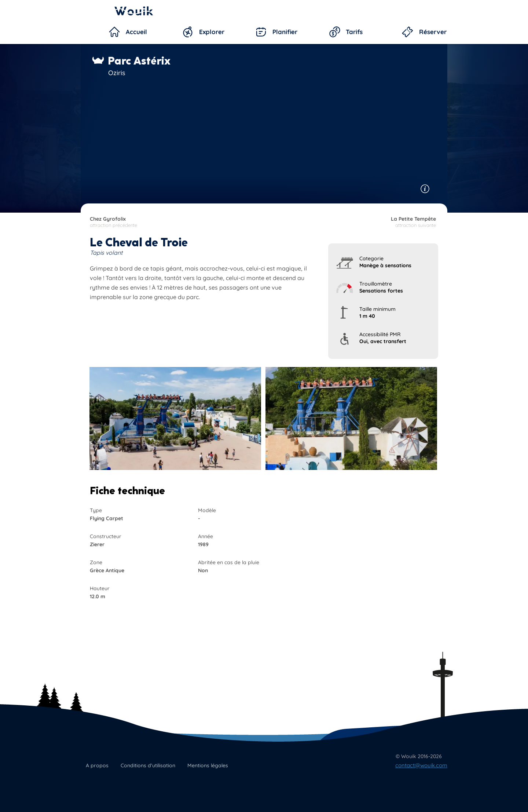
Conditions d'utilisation (148, 765)
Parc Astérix (139, 61)
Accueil (136, 32)
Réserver (433, 32)
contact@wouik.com (421, 765)
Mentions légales (208, 765)
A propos (97, 765)
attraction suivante (349, 222)
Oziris (117, 73)
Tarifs (354, 32)
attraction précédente (176, 222)
